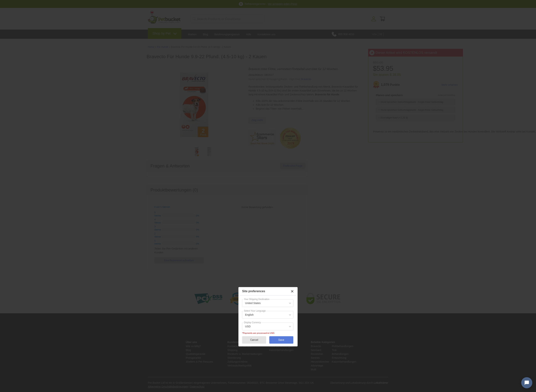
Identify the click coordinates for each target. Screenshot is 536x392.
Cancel (254, 340)
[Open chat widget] (527, 383)
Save (281, 340)
